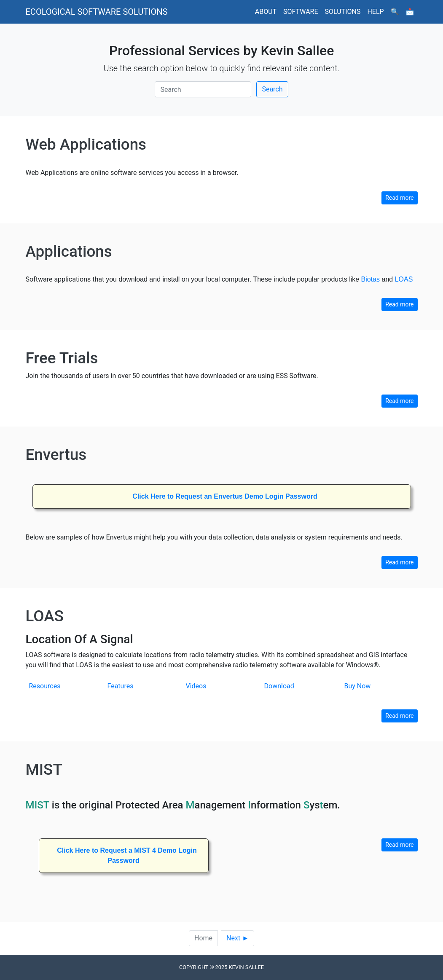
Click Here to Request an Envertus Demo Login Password (225, 496)
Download (279, 686)
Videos (196, 686)
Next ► (238, 938)
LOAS (404, 279)
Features (121, 686)
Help (375, 12)
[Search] (203, 89)
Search (272, 89)
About (266, 12)
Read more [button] (399, 198)
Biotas (371, 279)
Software (301, 12)
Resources (45, 686)
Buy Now (357, 686)
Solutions (343, 12)
